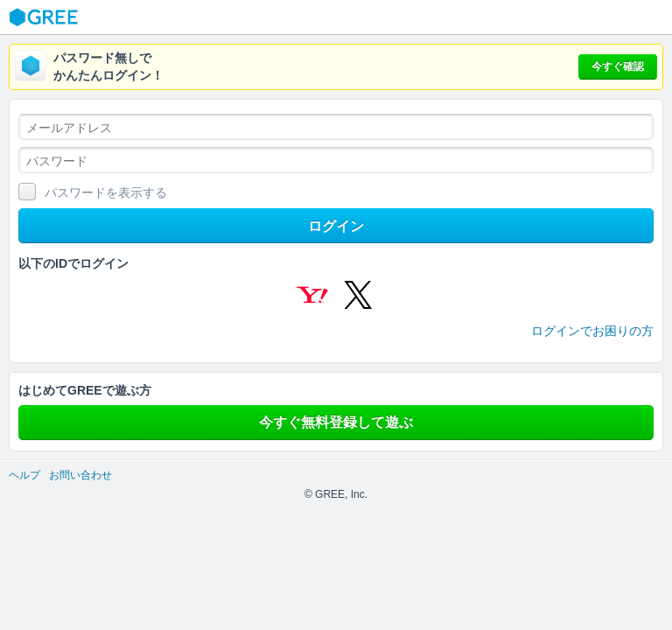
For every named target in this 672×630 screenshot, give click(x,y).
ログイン (336, 226)
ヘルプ (24, 475)
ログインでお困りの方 (592, 331)
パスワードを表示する (106, 192)
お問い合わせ (80, 475)
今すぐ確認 (618, 66)
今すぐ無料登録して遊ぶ (336, 422)
